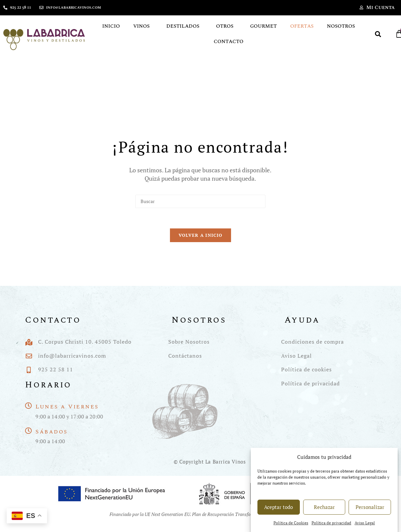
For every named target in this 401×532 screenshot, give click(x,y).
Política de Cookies (291, 529)
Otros (226, 26)
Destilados (184, 26)
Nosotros (341, 26)
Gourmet (263, 26)
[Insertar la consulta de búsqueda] (200, 201)
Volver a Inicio (201, 235)
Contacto (229, 42)
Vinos (143, 26)
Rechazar (324, 513)
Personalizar (370, 513)
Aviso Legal (365, 529)
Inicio (111, 26)
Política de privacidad (331, 529)
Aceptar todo (278, 513)
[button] (378, 34)
